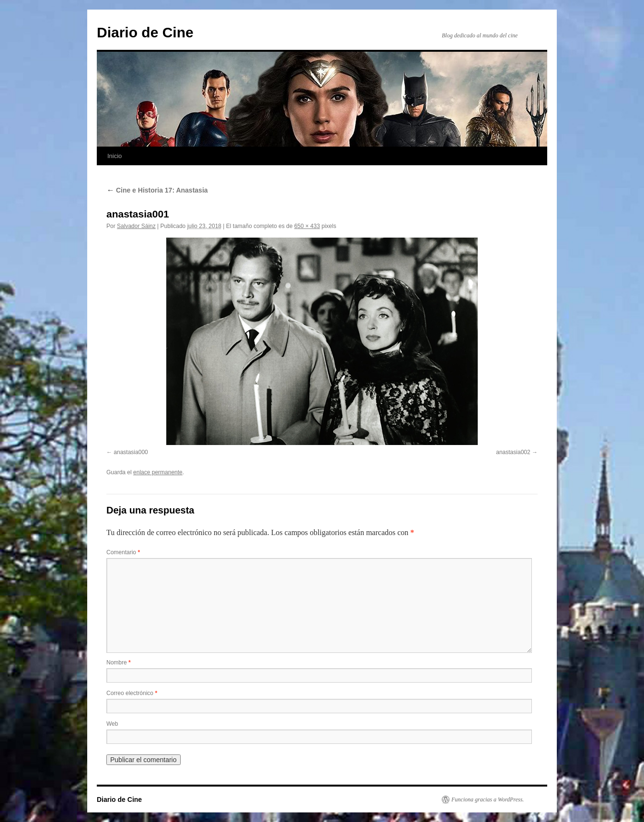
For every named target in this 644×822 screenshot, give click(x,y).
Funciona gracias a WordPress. (488, 799)
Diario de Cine (145, 32)
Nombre (119, 662)
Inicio (115, 156)
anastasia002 (513, 452)
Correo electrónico (132, 693)
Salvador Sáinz (136, 226)
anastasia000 (131, 452)
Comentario (123, 552)
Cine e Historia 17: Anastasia (157, 190)
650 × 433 (307, 226)
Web (112, 724)
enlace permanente (158, 472)
